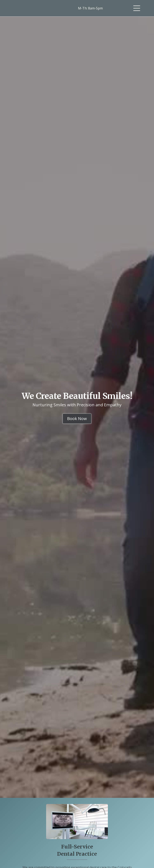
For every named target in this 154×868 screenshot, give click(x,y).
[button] (137, 8)
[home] (31, 8)
